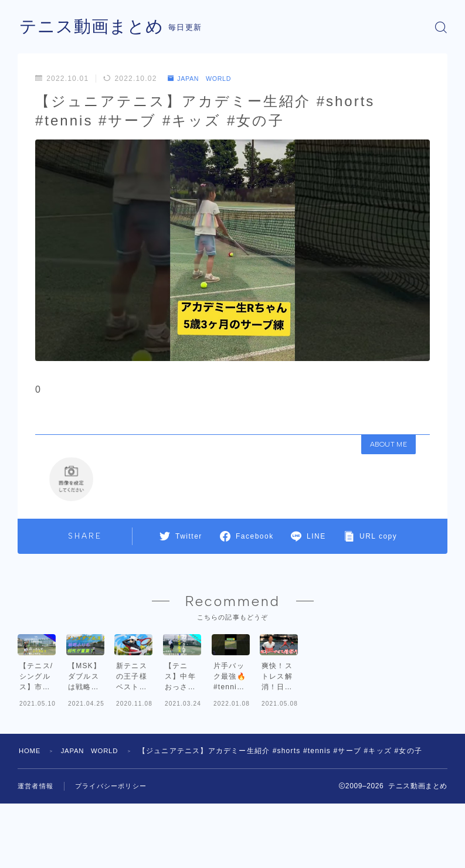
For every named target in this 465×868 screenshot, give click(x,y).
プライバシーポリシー (111, 849)
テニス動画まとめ (94, 27)
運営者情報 (35, 849)
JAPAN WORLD (204, 79)
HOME (31, 813)
